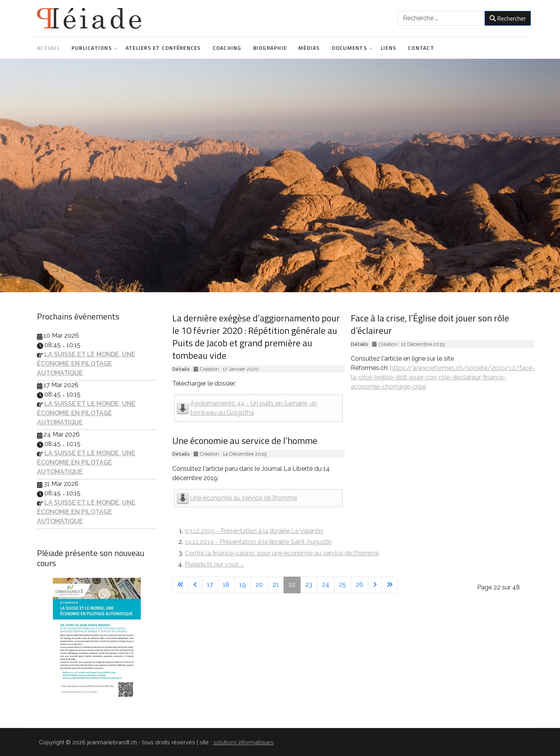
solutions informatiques (243, 742)
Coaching (227, 48)
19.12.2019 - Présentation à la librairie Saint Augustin (258, 542)
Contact (421, 48)
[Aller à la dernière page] (390, 585)
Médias (309, 48)
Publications (93, 48)
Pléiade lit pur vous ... (214, 564)
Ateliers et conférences (163, 48)
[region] (280, 175)
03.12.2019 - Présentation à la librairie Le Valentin (254, 531)
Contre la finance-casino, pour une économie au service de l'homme (282, 553)
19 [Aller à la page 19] (242, 585)
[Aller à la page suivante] (375, 585)
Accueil (48, 48)
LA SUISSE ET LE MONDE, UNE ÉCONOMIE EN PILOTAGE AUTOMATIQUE (86, 364)
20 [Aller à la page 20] (259, 585)
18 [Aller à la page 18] (226, 585)
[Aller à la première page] (180, 585)
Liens (388, 48)
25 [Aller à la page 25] (343, 585)
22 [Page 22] (292, 585)
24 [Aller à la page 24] (326, 585)
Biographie (270, 48)
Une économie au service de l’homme (244, 498)
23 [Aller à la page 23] (309, 585)
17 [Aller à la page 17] (210, 585)
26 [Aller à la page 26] (360, 585)
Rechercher (508, 18)
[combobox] (441, 18)
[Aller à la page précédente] (195, 585)
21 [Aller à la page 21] (276, 585)
